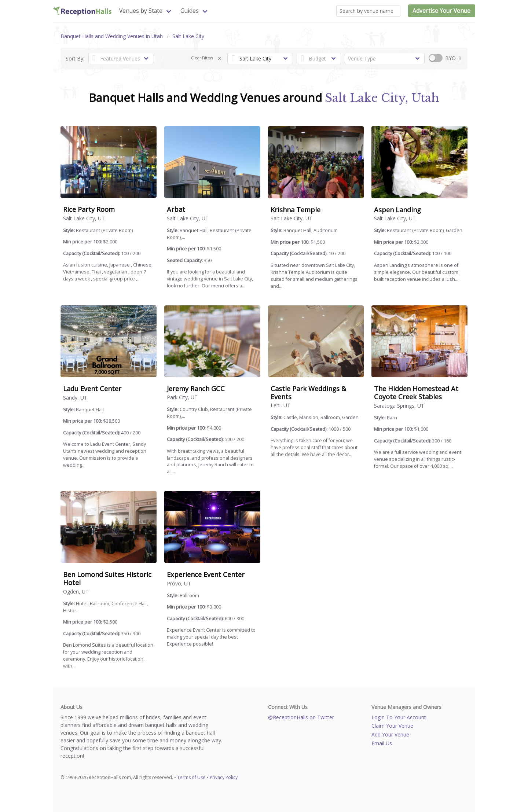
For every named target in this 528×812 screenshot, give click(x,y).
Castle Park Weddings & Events (308, 393)
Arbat (176, 209)
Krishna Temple (296, 210)
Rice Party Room (89, 209)
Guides (190, 11)
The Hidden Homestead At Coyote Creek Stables (416, 393)
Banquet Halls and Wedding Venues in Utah (112, 36)
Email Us (382, 743)
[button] (220, 58)
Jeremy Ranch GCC (196, 389)
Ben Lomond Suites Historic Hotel (107, 578)
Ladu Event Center (92, 389)
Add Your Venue (390, 734)
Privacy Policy (224, 777)
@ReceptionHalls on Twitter (301, 717)
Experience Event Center (206, 574)
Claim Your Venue (392, 726)
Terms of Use (191, 777)
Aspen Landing (397, 210)
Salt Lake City (188, 36)
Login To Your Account (399, 717)
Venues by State (141, 11)
